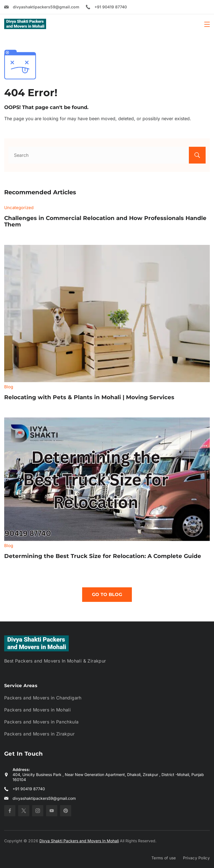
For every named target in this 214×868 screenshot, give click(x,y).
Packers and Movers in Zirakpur (39, 734)
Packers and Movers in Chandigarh (43, 698)
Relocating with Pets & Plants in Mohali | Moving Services (89, 397)
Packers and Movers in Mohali (37, 710)
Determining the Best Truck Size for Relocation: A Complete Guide (103, 556)
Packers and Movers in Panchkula (41, 722)
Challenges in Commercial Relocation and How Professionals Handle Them (105, 221)
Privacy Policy (196, 858)
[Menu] (207, 24)
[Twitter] (24, 811)
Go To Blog (107, 594)
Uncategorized (19, 208)
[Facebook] (10, 811)
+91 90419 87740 (111, 7)
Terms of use (164, 858)
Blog (9, 387)
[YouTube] (52, 811)
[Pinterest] (66, 811)
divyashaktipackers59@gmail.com (46, 7)
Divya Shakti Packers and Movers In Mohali (79, 841)
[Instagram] (38, 811)
